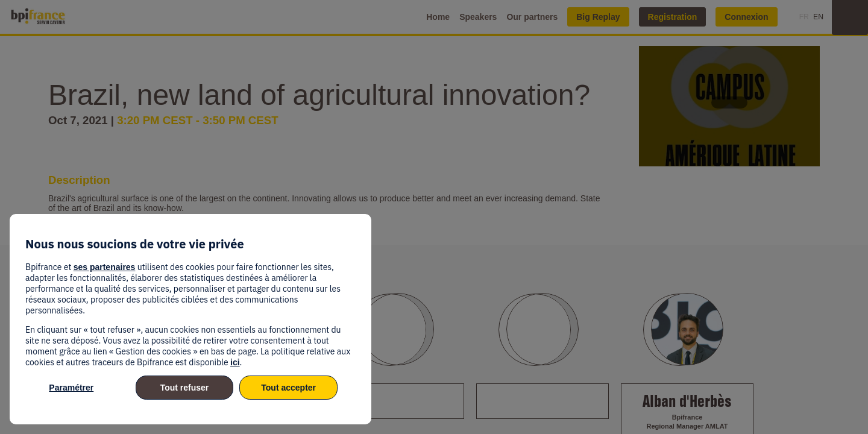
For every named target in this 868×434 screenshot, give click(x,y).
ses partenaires (105, 267)
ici (235, 362)
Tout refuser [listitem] (185, 388)
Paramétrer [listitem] (71, 388)
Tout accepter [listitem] (288, 388)
